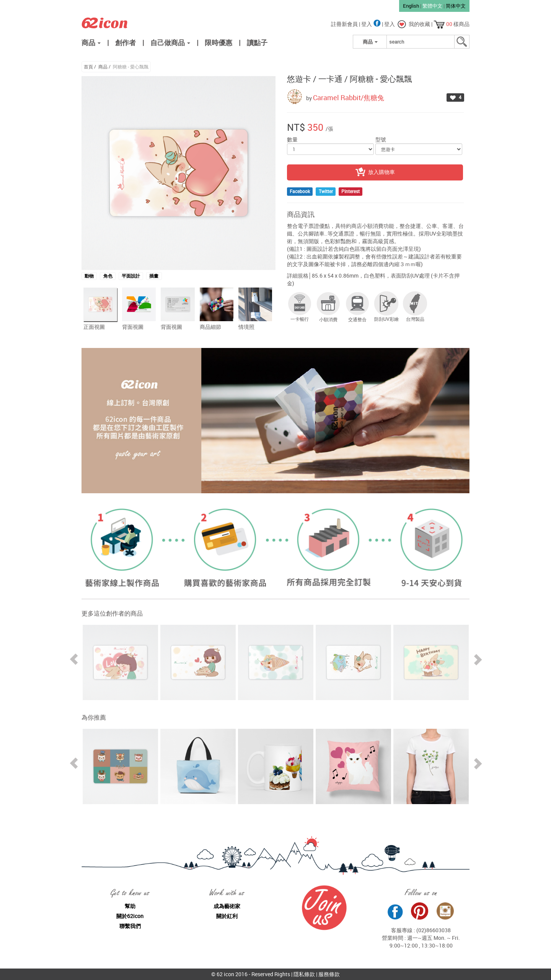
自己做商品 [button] (170, 42)
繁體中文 (432, 6)
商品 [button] (91, 42)
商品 (103, 67)
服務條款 (329, 974)
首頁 (88, 67)
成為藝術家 (227, 906)
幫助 (130, 906)
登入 (372, 24)
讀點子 (257, 42)
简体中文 (456, 6)
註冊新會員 (345, 24)
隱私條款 (304, 974)
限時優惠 (218, 42)
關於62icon (130, 916)
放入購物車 (375, 172)
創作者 (126, 42)
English (411, 6)
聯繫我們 (130, 926)
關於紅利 (227, 916)
